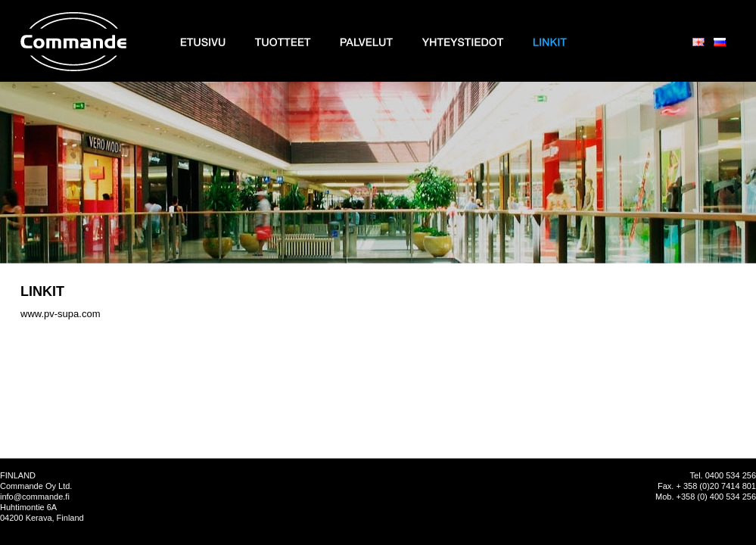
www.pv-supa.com (60, 314)
